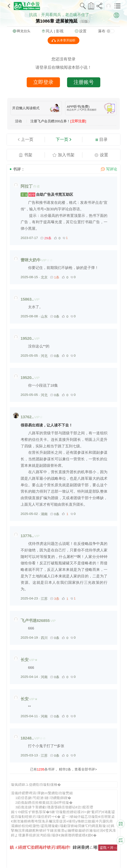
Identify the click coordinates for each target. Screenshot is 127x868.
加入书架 (66, 155)
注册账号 (84, 82)
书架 (28, 155)
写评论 (112, 169)
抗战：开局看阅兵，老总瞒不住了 (59, 15)
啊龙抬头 (24, 31)
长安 (25, 660)
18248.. (27, 738)
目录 (103, 139)
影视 (60, 31)
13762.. (27, 417)
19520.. (27, 338)
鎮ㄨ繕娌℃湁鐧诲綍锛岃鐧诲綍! (40, 847)
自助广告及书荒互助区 (47, 195)
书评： (19, 169)
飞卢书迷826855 (35, 621)
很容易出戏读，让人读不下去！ (47, 425)
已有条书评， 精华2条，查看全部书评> (64, 769)
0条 (55, 316)
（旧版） (85, 21)
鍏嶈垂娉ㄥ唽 (85, 847)
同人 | (51, 31)
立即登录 (43, 82)
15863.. (27, 299)
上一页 (27, 139)
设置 (83, 31)
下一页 (62, 139)
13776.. (27, 536)
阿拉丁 (27, 186)
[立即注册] (78, 121)
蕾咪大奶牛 (31, 260)
